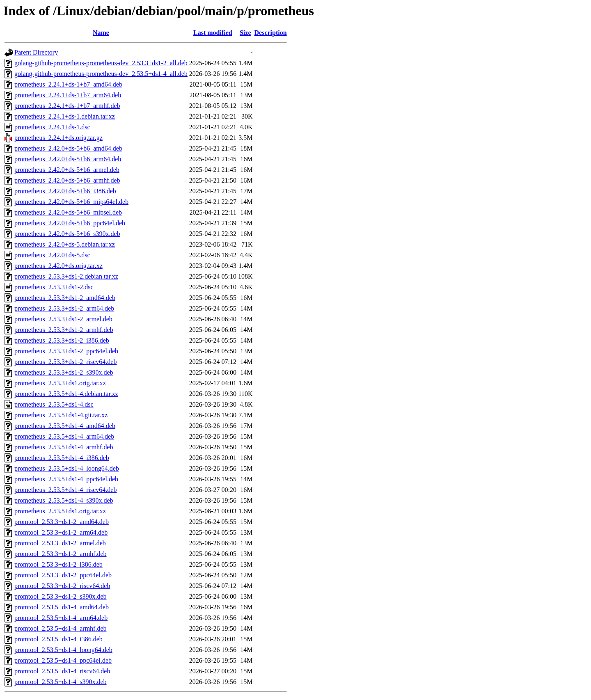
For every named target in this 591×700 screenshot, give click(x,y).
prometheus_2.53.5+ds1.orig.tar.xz (60, 511)
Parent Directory (36, 52)
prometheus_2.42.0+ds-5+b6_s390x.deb (67, 234)
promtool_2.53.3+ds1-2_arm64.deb (61, 532)
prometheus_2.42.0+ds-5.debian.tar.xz (65, 244)
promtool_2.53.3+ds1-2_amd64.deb (62, 522)
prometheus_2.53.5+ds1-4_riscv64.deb (65, 490)
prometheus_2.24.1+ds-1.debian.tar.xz (65, 116)
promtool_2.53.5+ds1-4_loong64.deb (63, 650)
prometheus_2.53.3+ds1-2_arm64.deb (64, 308)
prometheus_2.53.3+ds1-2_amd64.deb (65, 298)
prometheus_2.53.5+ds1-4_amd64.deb (65, 426)
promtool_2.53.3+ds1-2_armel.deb (60, 543)
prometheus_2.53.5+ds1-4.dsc (54, 404)
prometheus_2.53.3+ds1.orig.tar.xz (60, 383)
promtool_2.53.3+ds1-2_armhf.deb (61, 554)
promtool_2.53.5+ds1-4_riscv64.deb (62, 671)
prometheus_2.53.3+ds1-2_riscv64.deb (65, 362)
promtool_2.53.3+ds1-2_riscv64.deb (62, 586)
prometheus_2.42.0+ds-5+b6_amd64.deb (68, 148)
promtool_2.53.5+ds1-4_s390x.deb (61, 682)
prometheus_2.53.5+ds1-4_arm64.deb (64, 436)
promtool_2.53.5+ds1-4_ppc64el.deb (63, 660)
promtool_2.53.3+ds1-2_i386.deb (58, 564)
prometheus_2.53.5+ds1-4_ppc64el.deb (66, 479)
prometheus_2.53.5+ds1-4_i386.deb (62, 458)
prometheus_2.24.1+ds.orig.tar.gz (58, 138)
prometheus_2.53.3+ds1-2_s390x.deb (64, 372)
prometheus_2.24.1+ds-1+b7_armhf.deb (67, 106)
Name (101, 33)
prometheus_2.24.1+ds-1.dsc (52, 127)
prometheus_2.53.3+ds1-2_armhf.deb (64, 330)
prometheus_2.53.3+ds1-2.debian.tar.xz (66, 276)
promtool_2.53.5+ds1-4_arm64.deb (61, 618)
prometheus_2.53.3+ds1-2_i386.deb (62, 340)
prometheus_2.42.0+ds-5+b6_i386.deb (65, 191)
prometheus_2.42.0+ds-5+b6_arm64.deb (68, 159)
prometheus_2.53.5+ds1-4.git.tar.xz (61, 415)
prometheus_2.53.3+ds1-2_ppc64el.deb (66, 351)
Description (271, 33)
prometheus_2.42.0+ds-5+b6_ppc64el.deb (70, 223)
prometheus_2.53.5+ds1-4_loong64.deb (67, 468)
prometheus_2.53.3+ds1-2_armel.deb (63, 319)
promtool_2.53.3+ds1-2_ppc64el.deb (63, 575)
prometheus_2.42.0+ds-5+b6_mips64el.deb (71, 202)
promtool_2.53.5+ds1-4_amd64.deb (62, 607)
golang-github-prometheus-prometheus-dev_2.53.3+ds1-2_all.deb (101, 63)
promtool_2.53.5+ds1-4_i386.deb (58, 639)
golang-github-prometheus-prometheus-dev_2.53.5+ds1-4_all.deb (101, 74)
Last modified (213, 33)
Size (245, 33)
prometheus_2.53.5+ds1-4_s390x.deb (64, 500)
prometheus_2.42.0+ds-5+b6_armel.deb (67, 170)
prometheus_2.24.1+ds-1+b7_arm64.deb (68, 95)
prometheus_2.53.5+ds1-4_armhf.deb (64, 447)
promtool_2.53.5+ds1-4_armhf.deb (61, 628)
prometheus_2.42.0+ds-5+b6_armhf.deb (67, 180)
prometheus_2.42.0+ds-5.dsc (52, 255)
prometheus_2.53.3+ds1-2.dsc (54, 287)
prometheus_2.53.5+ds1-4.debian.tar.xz (66, 394)
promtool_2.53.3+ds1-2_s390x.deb (61, 596)
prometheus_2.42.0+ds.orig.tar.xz (58, 266)
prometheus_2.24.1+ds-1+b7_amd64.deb (68, 84)
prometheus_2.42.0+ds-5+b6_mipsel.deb (68, 212)
